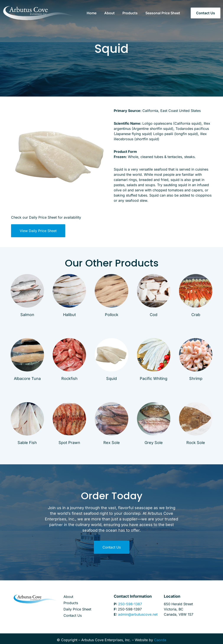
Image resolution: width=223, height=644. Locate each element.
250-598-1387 (130, 604)
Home (92, 13)
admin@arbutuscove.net (138, 614)
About (109, 13)
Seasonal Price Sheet (163, 13)
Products (130, 13)
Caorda (160, 640)
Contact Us (73, 615)
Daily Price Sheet (77, 609)
